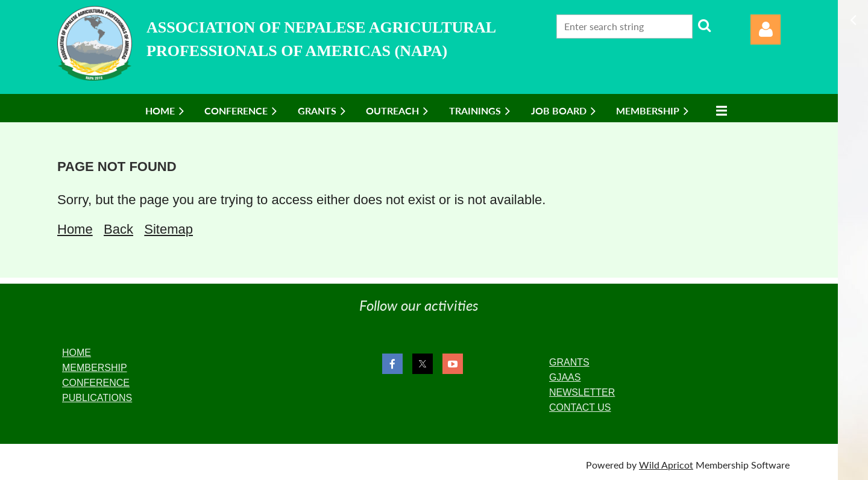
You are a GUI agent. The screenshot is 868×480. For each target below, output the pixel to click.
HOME (77, 353)
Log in (766, 30)
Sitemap (168, 229)
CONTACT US (580, 407)
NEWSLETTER (582, 392)
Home (75, 229)
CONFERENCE (96, 383)
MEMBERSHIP (95, 368)
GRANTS (569, 362)
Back (118, 229)
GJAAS (565, 377)
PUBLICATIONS (97, 398)
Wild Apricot (666, 465)
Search (704, 25)
